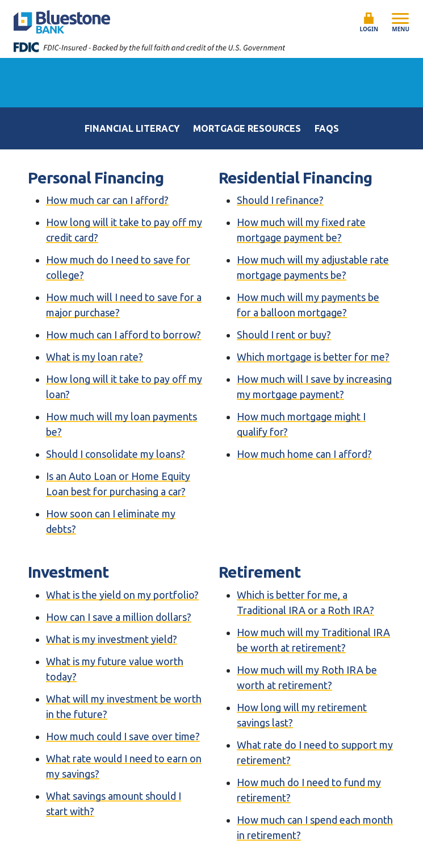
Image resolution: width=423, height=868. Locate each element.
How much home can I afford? (304, 454)
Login (369, 23)
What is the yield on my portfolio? (122, 595)
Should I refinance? (280, 200)
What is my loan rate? (95, 357)
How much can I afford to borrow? (123, 335)
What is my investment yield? (112, 639)
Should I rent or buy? (284, 335)
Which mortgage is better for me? (313, 357)
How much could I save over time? (123, 736)
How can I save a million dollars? (119, 617)
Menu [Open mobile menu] (401, 22)
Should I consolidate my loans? (116, 454)
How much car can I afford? (107, 200)
